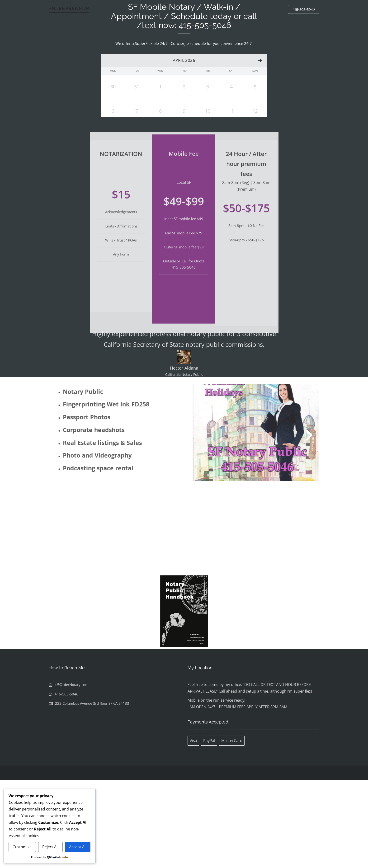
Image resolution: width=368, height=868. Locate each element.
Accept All (78, 847)
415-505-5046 (304, 9)
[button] (218, 523)
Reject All (50, 847)
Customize (22, 847)
